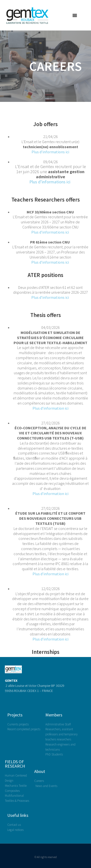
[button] (75, 15)
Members (54, 715)
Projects (15, 715)
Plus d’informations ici (50, 152)
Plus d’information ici (50, 408)
